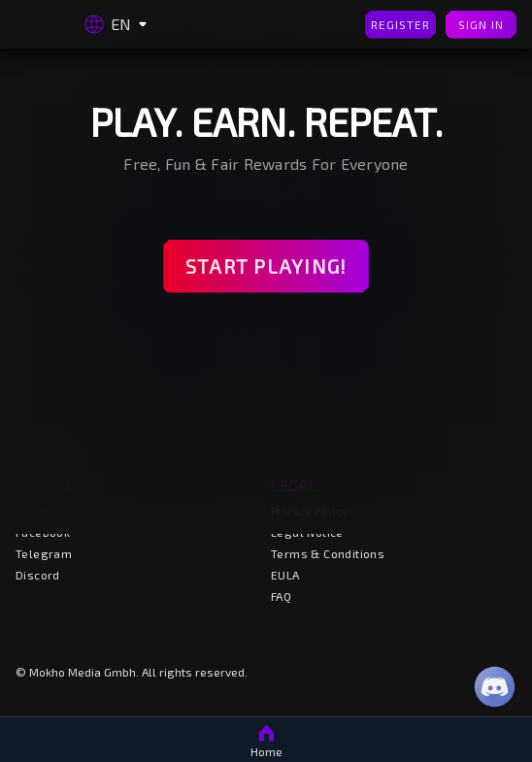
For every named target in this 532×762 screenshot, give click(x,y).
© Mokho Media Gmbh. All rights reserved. (132, 672)
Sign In (481, 25)
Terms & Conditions (328, 553)
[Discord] (495, 687)
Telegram (44, 553)
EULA (285, 575)
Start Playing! (266, 266)
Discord (38, 575)
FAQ (281, 596)
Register (400, 25)
